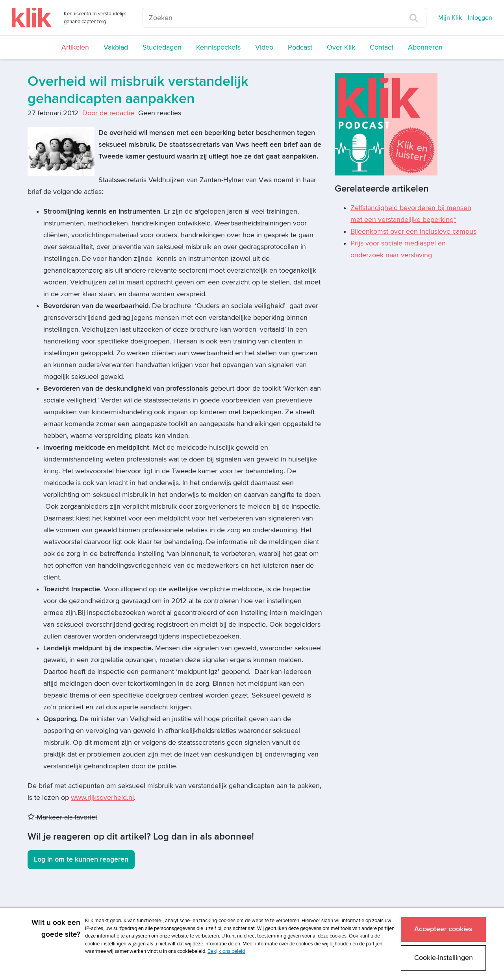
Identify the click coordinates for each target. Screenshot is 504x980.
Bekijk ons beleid (226, 951)
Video (264, 47)
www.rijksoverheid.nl (102, 798)
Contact (382, 47)
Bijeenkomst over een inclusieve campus (413, 232)
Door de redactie (108, 113)
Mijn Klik (450, 18)
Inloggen (480, 18)
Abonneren (425, 47)
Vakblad (116, 47)
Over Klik (341, 47)
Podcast (300, 47)
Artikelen (75, 47)
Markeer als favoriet (62, 817)
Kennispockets (218, 47)
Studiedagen (162, 47)
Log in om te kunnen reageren (81, 859)
